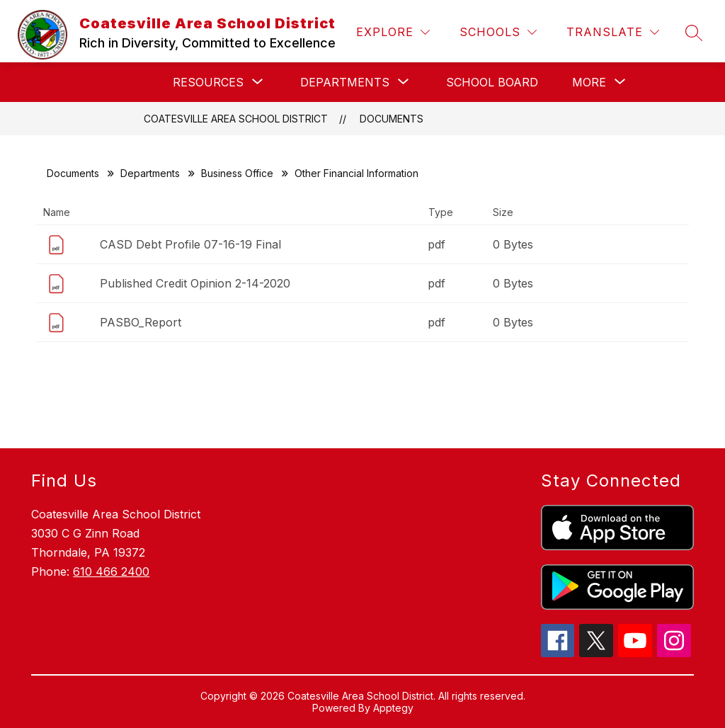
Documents (392, 119)
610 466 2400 (111, 571)
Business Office (237, 173)
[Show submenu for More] (589, 82)
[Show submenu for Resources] (208, 82)
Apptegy (393, 708)
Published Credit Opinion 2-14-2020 (195, 283)
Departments (150, 173)
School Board (492, 82)
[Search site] (694, 33)
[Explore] (393, 32)
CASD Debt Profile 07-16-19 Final (190, 244)
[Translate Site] (613, 32)
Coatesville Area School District (236, 119)
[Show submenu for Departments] (345, 82)
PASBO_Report (141, 322)
